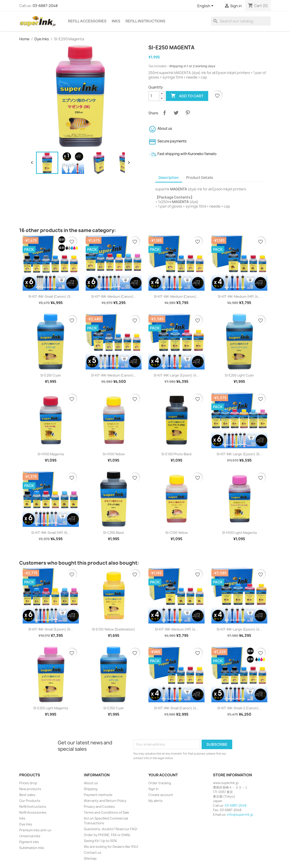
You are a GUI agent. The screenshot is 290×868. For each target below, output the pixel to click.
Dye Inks (26, 824)
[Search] (241, 21)
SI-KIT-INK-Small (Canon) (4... (176, 708)
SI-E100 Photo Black (176, 454)
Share (164, 113)
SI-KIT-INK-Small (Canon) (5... (51, 296)
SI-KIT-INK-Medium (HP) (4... (239, 296)
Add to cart (187, 96)
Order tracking (160, 783)
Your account (163, 775)
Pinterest (188, 113)
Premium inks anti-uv (35, 830)
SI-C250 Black (114, 533)
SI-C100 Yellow (176, 533)
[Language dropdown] (206, 6)
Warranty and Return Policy (105, 801)
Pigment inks (29, 842)
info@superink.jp (240, 814)
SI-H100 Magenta (51, 454)
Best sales (27, 795)
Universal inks (30, 836)
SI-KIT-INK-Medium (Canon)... (114, 296)
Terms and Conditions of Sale (106, 812)
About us (91, 783)
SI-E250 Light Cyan (239, 375)
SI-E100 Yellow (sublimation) (114, 629)
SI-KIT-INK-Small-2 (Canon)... (239, 708)
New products (30, 789)
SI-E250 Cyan (51, 375)
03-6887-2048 (45, 6)
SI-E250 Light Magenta (51, 708)
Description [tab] (169, 178)
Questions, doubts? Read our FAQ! (111, 829)
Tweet (176, 113)
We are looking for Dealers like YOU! (111, 847)
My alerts (156, 801)
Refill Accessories (87, 21)
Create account (161, 795)
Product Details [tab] (200, 178)
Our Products (30, 801)
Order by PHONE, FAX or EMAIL (107, 835)
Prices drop (28, 783)
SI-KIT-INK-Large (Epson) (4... (176, 375)
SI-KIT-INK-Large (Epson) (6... (239, 454)
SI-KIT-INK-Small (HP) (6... (51, 533)
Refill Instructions (145, 21)
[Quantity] (154, 96)
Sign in (153, 789)
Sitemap (90, 858)
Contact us (93, 852)
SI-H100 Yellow (114, 454)
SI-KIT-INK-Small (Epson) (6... (51, 629)
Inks (116, 21)
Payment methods (98, 795)
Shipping (91, 789)
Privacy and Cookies (99, 807)
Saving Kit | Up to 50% (100, 841)
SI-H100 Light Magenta (239, 533)
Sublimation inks (32, 848)
